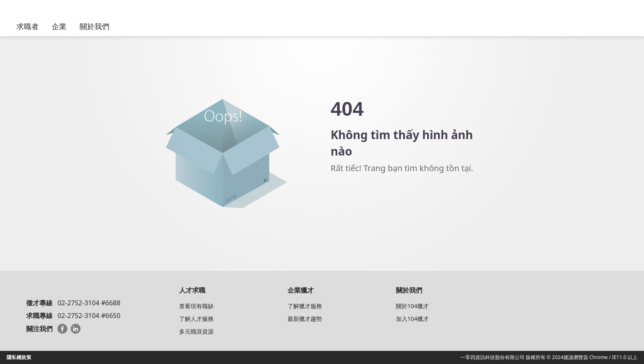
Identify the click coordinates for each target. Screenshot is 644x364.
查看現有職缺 (196, 306)
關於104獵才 (412, 306)
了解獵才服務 (305, 306)
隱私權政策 (19, 357)
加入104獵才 (412, 319)
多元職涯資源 (196, 331)
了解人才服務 (196, 319)
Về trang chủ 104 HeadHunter (376, 197)
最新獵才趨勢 (305, 319)
